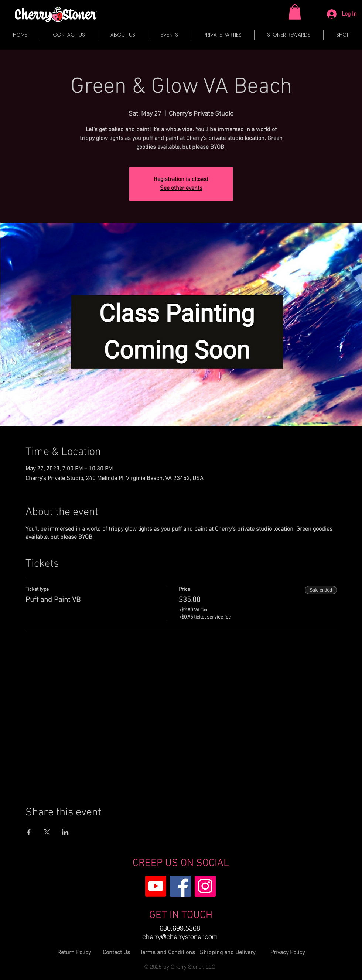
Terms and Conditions (168, 953)
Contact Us (116, 953)
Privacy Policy (288, 953)
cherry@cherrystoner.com (180, 937)
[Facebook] (180, 886)
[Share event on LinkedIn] (65, 832)
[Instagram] (205, 886)
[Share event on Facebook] (29, 832)
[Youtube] (156, 886)
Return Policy (74, 953)
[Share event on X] (47, 832)
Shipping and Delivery (228, 953)
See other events (181, 188)
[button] (295, 12)
